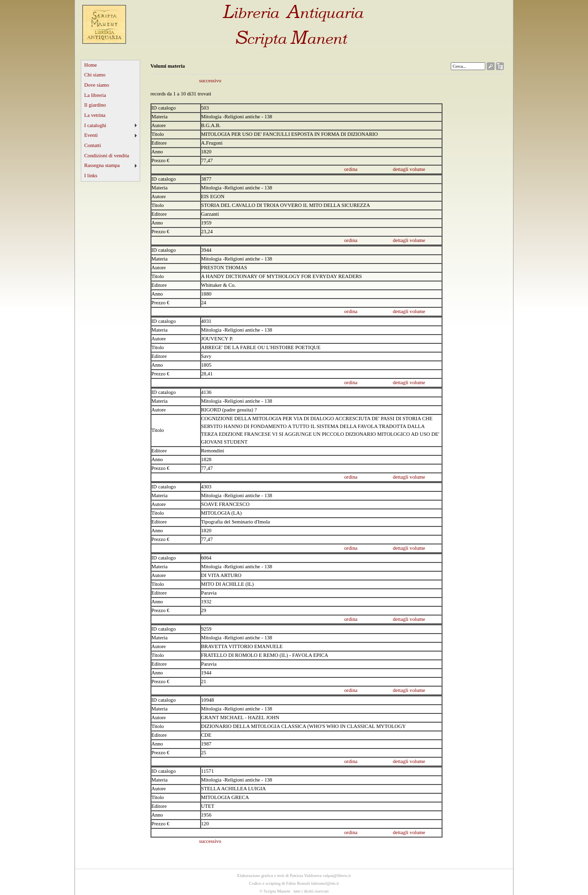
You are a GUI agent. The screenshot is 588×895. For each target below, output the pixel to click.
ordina (351, 169)
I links (91, 176)
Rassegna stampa (102, 165)
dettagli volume (409, 169)
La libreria (95, 95)
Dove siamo (97, 85)
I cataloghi (95, 125)
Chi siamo (95, 75)
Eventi (91, 135)
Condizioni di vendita (107, 156)
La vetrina (95, 115)
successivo (210, 81)
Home (91, 65)
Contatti (92, 145)
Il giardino (95, 105)
